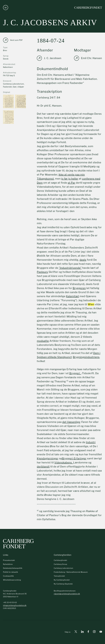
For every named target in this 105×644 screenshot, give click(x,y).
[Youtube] (101, 632)
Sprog (6, 56)
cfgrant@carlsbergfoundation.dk (67, 594)
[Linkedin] (82, 632)
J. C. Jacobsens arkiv (50, 22)
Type (5, 47)
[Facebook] (88, 632)
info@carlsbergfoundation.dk (15, 605)
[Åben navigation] (6, 8)
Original (6, 92)
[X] (76, 632)
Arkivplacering (9, 73)
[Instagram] (94, 632)
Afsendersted (9, 64)
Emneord (7, 81)
